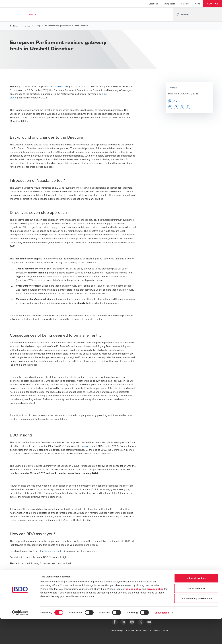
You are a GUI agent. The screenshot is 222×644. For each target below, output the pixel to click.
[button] (213, 4)
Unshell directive (59, 86)
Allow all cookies (196, 604)
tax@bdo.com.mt (50, 551)
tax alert (86, 446)
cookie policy (134, 614)
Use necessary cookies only (196, 624)
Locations (153, 4)
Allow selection (196, 614)
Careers (185, 4)
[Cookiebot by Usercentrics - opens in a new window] (20, 638)
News (198, 4)
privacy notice (155, 614)
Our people (170, 4)
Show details (162, 638)
